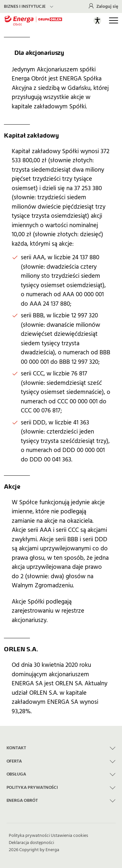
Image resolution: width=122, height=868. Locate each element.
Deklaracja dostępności (31, 843)
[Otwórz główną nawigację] (114, 20)
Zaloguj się (107, 6)
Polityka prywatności (29, 836)
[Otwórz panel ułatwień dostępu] (97, 20)
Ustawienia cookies (69, 836)
